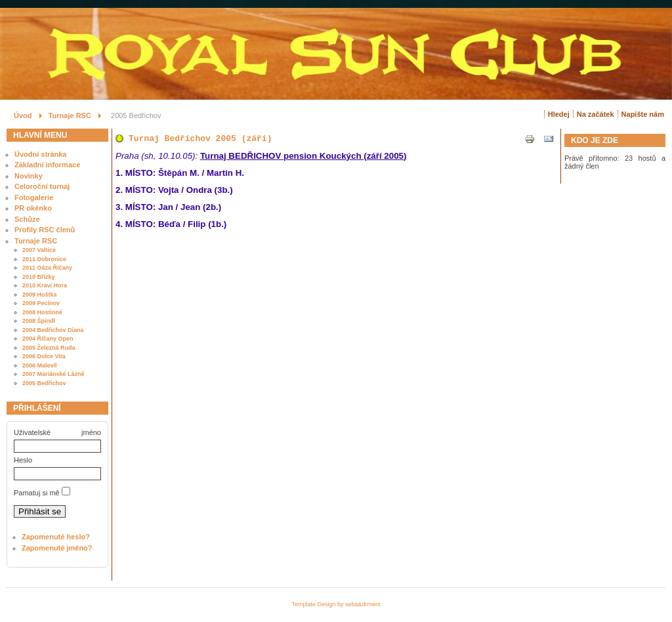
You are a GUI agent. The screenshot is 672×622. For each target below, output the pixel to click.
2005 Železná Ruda (49, 348)
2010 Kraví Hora (45, 285)
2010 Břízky (39, 277)
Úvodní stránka (40, 154)
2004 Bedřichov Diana (53, 330)
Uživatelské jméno (57, 432)
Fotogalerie (34, 197)
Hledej (559, 114)
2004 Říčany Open (48, 339)
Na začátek (596, 114)
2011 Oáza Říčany (47, 268)
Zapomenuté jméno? (57, 548)
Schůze (27, 219)
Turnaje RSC (36, 241)
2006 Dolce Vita (44, 356)
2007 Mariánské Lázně (53, 374)
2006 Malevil (40, 365)
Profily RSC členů (45, 230)
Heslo (23, 460)
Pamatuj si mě (37, 493)
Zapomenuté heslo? (56, 537)
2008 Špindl (39, 321)
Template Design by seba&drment (336, 604)
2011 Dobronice (44, 259)
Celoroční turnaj (42, 186)
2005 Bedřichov (44, 383)
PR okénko (33, 208)
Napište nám (643, 114)
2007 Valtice (39, 250)
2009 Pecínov (41, 303)
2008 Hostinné (42, 312)
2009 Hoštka (40, 295)
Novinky (29, 176)
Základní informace (47, 165)
